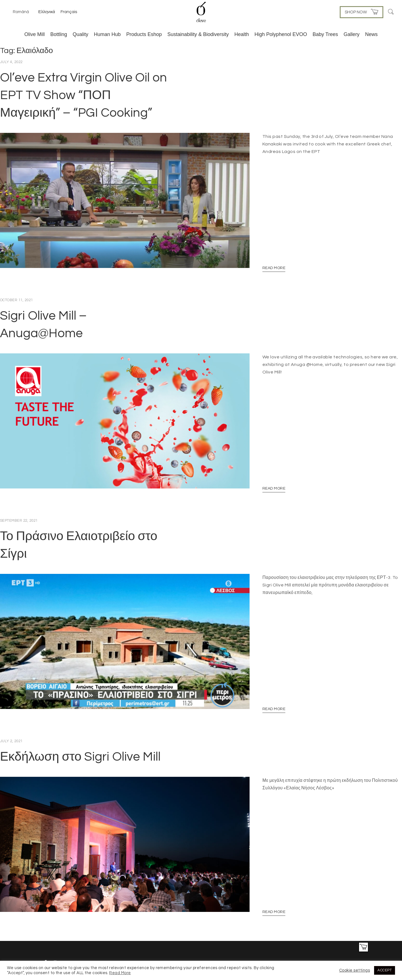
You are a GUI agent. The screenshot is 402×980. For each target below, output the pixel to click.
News (371, 34)
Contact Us (350, 933)
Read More (274, 260)
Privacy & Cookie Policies (315, 933)
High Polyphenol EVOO (281, 34)
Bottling (59, 34)
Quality (80, 34)
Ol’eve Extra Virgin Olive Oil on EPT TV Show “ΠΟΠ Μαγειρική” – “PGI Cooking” (83, 95)
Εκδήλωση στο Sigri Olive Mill (80, 734)
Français (69, 12)
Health (242, 34)
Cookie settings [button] (355, 970)
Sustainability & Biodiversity (198, 34)
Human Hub (107, 34)
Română (21, 12)
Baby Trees (325, 34)
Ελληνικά (47, 12)
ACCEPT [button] (385, 970)
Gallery (352, 34)
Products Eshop (144, 34)
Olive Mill (34, 34)
